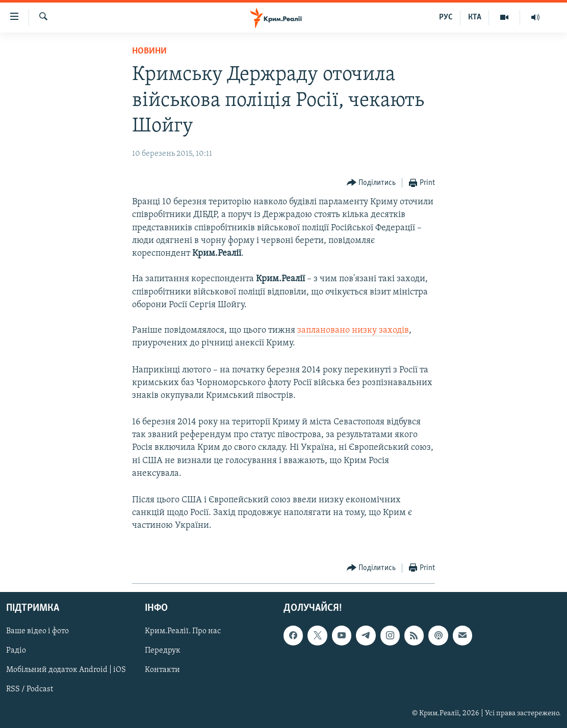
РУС (446, 17)
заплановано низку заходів (353, 330)
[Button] (371, 183)
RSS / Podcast (30, 689)
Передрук (163, 651)
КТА (475, 17)
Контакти (162, 670)
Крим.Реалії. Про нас (183, 631)
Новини (149, 51)
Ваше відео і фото (37, 631)
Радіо (16, 651)
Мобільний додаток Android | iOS (66, 670)
